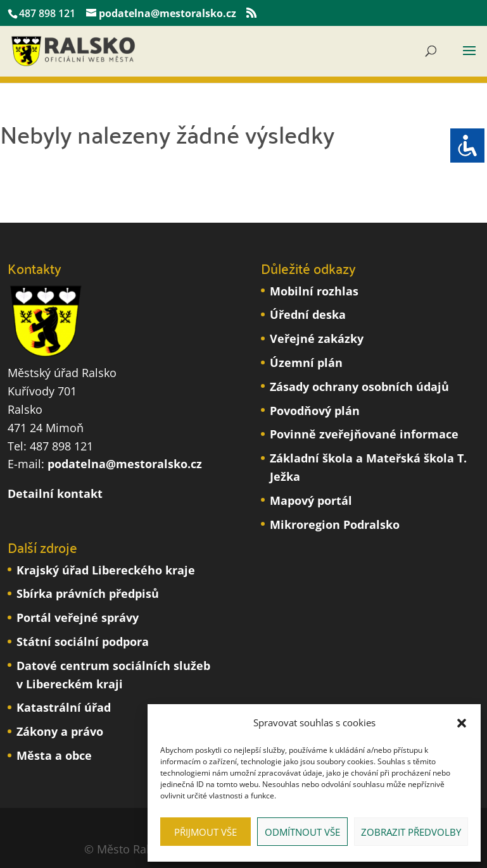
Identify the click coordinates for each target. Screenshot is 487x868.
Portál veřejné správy (78, 617)
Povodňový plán (315, 411)
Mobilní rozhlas (314, 291)
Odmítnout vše (302, 832)
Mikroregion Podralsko (335, 524)
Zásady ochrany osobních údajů (359, 387)
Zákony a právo (60, 731)
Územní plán (306, 363)
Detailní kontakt (55, 493)
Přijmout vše (206, 832)
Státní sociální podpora (83, 642)
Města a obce (54, 755)
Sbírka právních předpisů (88, 593)
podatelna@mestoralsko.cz (125, 464)
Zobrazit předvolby (411, 832)
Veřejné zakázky (317, 338)
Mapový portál (311, 500)
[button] (462, 723)
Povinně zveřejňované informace (364, 434)
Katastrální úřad (64, 707)
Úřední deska (308, 314)
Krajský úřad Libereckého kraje (106, 570)
